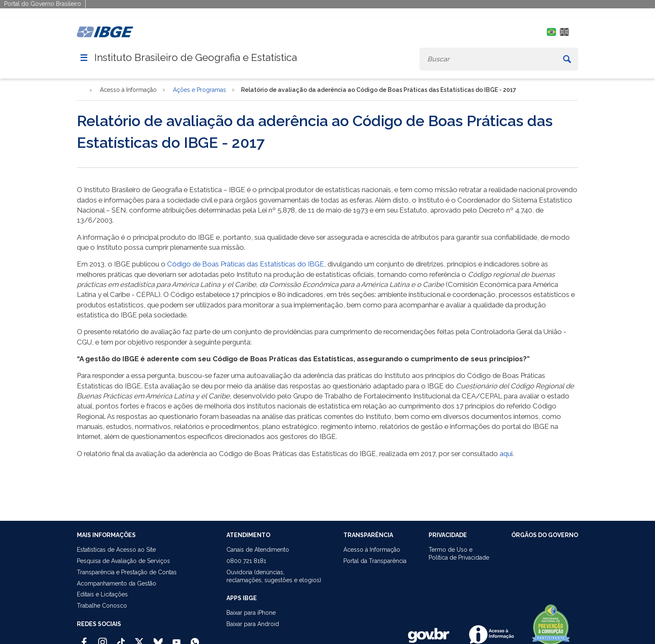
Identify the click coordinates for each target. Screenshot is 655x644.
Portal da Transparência (375, 561)
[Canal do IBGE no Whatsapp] (195, 639)
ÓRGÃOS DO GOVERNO (545, 535)
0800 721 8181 (246, 561)
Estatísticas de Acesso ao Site (116, 550)
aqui (506, 454)
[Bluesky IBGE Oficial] (158, 639)
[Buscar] (567, 59)
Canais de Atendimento (258, 550)
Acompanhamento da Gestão (117, 583)
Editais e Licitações (102, 594)
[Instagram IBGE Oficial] (103, 639)
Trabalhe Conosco (102, 606)
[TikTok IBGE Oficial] (121, 639)
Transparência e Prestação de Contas (127, 572)
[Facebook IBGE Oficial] (84, 639)
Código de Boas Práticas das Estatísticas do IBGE (246, 264)
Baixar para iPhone (251, 613)
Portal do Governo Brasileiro (43, 4)
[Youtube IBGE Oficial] (176, 639)
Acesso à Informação (372, 550)
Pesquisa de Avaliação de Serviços (123, 561)
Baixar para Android (253, 624)
